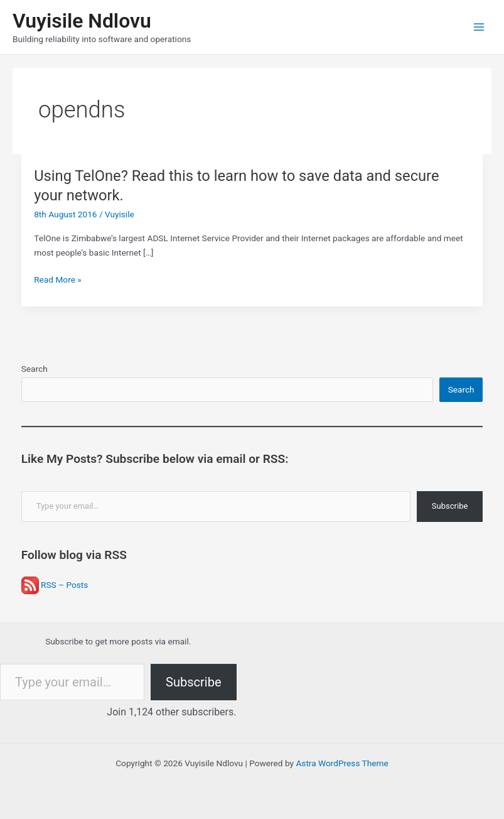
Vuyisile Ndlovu (82, 21)
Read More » (58, 280)
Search (35, 369)
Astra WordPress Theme (342, 763)
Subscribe (450, 506)
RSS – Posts (55, 585)
